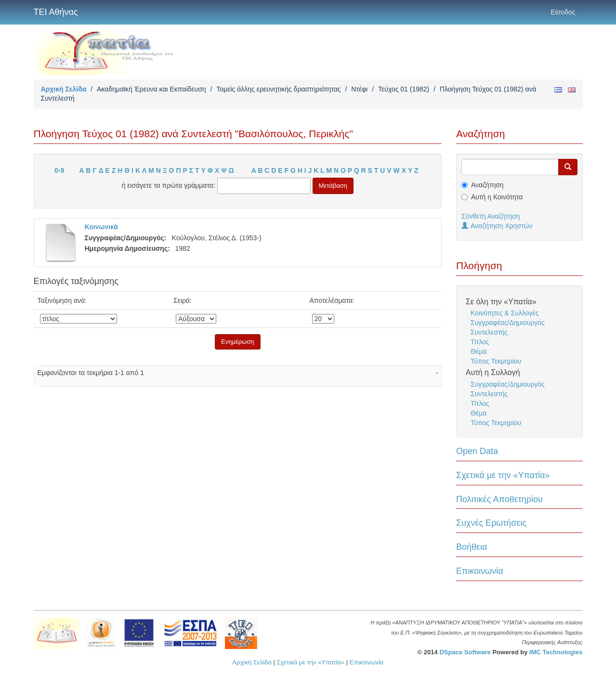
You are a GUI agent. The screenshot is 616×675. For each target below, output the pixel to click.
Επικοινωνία (480, 571)
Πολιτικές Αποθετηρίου (499, 499)
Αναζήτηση (487, 185)
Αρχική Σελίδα (64, 89)
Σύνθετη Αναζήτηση (491, 216)
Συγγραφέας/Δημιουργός (508, 323)
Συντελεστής (489, 332)
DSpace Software (465, 652)
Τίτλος (480, 342)
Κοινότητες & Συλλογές (505, 313)
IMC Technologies (556, 652)
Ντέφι (359, 89)
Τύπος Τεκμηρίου (496, 361)
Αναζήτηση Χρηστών (497, 226)
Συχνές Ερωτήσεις (491, 523)
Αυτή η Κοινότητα (497, 197)
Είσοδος (563, 12)
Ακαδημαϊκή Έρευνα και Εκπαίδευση (151, 89)
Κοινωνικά (101, 227)
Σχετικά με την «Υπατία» (503, 475)
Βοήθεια (472, 547)
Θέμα (478, 351)
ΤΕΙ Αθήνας (56, 12)
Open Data (477, 451)
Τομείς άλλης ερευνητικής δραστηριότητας (278, 89)
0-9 (59, 170)
